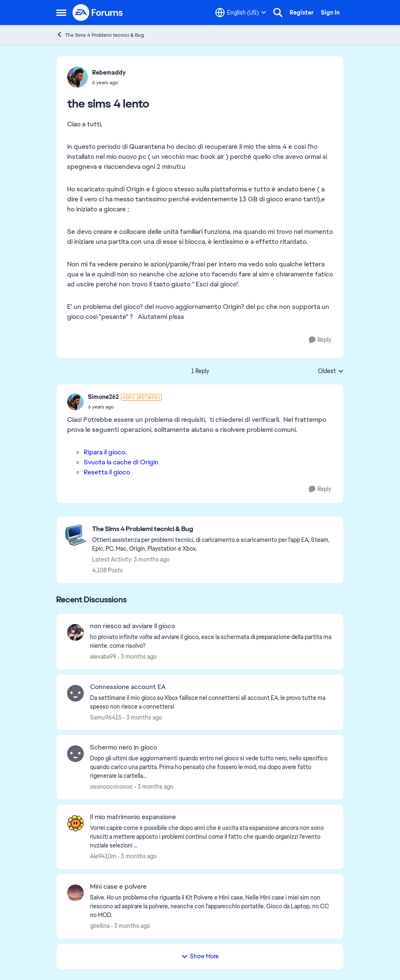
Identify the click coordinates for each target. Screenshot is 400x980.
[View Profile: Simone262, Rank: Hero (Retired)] (75, 402)
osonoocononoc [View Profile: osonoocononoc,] (111, 787)
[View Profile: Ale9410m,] (75, 823)
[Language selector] (241, 13)
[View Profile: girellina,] (75, 893)
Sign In (330, 13)
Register (302, 13)
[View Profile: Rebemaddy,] (77, 77)
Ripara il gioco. (105, 452)
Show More (200, 956)
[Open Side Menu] (61, 13)
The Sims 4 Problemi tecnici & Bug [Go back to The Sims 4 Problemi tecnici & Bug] (100, 35)
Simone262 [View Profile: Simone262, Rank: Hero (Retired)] (103, 397)
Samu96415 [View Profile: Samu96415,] (106, 717)
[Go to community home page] (98, 13)
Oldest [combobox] (331, 371)
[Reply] (320, 340)
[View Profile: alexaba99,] (75, 632)
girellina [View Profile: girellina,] (100, 926)
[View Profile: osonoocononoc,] (75, 754)
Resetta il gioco (107, 472)
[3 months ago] (137, 657)
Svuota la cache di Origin (121, 462)
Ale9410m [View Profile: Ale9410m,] (103, 856)
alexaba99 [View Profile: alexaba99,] (103, 657)
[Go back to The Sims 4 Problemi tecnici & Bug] (214, 529)
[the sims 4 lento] (125, 407)
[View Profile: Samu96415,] (75, 693)
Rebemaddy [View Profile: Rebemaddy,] (109, 73)
